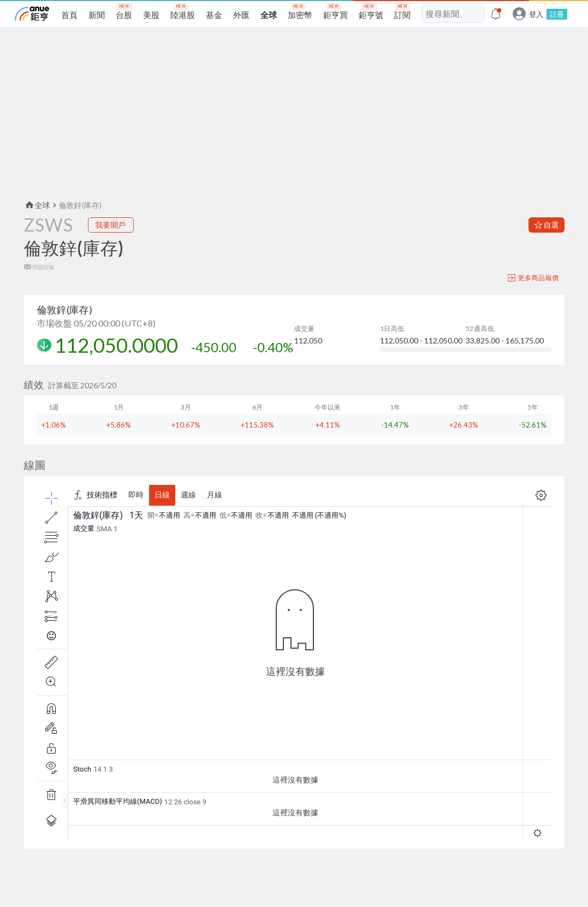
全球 (37, 205)
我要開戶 (111, 225)
